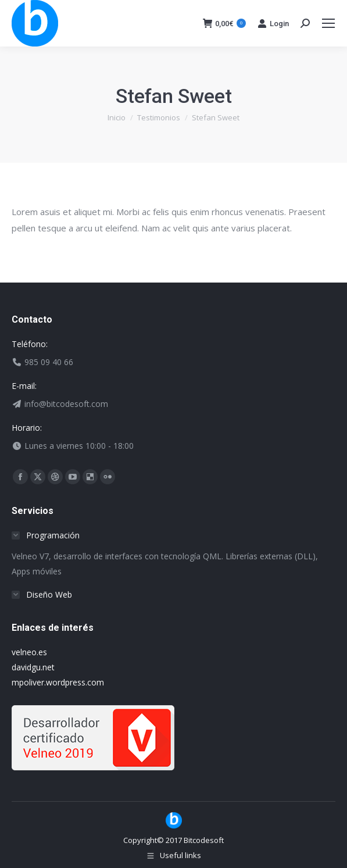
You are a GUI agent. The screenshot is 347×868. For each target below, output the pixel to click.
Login (273, 23)
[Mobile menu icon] (328, 23)
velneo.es (29, 652)
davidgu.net (33, 667)
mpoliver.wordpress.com (58, 682)
